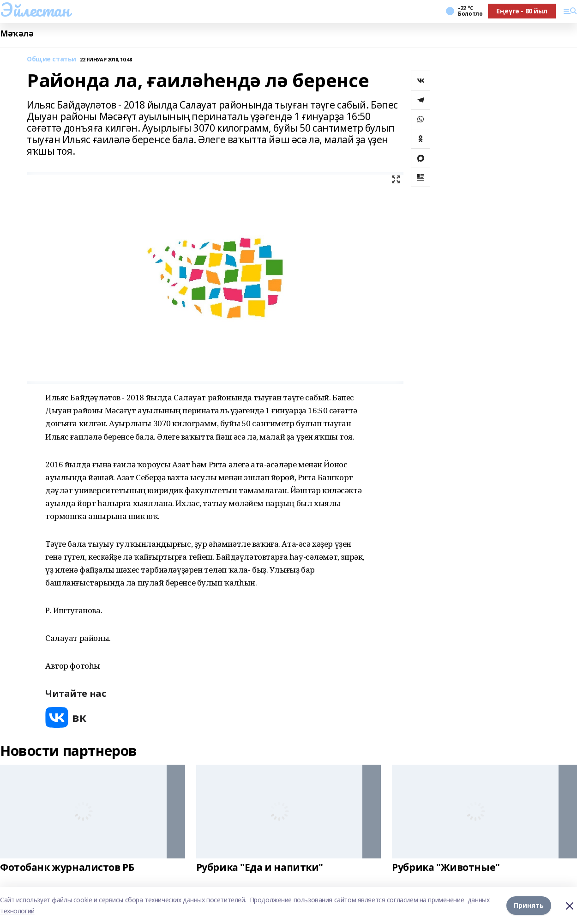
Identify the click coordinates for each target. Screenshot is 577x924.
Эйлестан (35, 10)
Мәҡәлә (17, 33)
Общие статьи (51, 59)
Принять (529, 905)
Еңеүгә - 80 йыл (522, 11)
